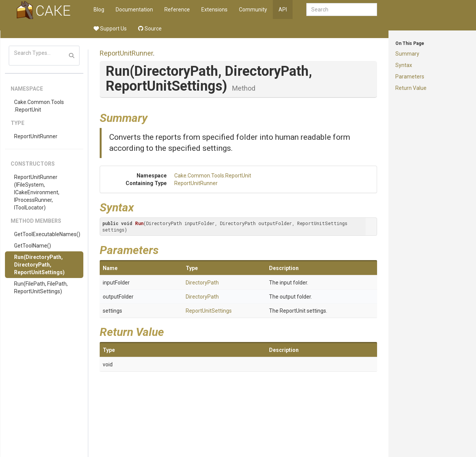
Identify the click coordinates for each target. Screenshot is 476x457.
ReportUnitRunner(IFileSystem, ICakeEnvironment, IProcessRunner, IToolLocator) (37, 192)
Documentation (134, 10)
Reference (177, 10)
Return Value (411, 88)
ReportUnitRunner (36, 136)
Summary (407, 54)
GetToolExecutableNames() (47, 234)
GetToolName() (33, 246)
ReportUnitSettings (209, 311)
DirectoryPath (202, 283)
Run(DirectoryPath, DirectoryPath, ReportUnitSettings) (39, 265)
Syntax (404, 65)
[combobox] (342, 10)
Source (150, 29)
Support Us (110, 29)
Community (253, 10)
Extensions (214, 10)
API (283, 10)
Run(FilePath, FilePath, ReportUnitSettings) (41, 288)
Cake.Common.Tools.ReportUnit (39, 106)
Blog (99, 10)
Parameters (410, 77)
